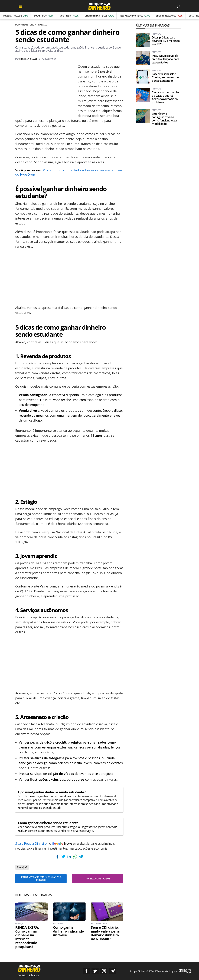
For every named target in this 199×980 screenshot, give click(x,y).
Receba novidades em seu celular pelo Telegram (41, 879)
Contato (22, 975)
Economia (58, 924)
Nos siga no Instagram (98, 879)
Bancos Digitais (99, 924)
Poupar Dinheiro (25, 25)
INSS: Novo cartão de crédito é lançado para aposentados (165, 59)
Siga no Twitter (95, 971)
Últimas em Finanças (153, 25)
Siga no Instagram (104, 971)
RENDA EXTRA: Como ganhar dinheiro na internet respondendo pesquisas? (27, 937)
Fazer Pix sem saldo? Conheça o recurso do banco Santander (165, 77)
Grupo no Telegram (113, 971)
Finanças (42, 25)
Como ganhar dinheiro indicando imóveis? (68, 931)
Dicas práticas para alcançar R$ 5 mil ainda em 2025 (166, 41)
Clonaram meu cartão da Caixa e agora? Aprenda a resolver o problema (165, 97)
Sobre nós (34, 975)
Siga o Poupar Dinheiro (31, 843)
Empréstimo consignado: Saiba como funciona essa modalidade (164, 119)
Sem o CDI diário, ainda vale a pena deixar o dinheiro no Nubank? (105, 933)
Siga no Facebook (86, 971)
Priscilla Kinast (28, 59)
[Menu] (21, 6)
